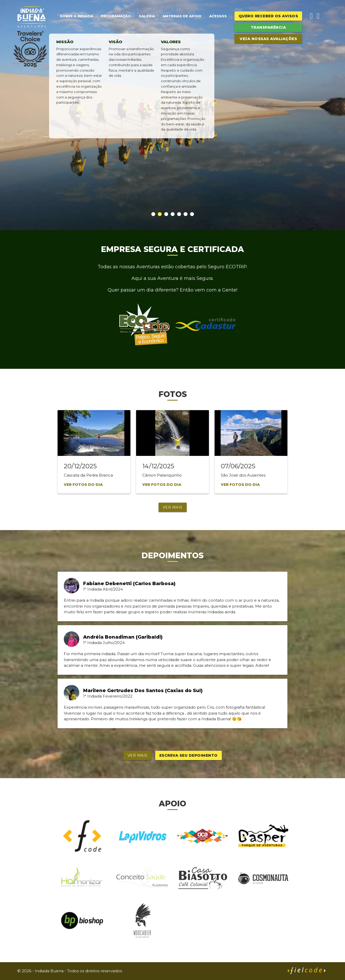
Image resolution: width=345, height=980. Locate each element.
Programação (116, 16)
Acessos (218, 16)
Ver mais (173, 507)
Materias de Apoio (182, 16)
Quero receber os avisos (268, 16)
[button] (153, 214)
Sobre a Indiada (76, 16)
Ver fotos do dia (83, 485)
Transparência (268, 27)
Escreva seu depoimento (189, 755)
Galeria (147, 16)
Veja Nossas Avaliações (268, 39)
